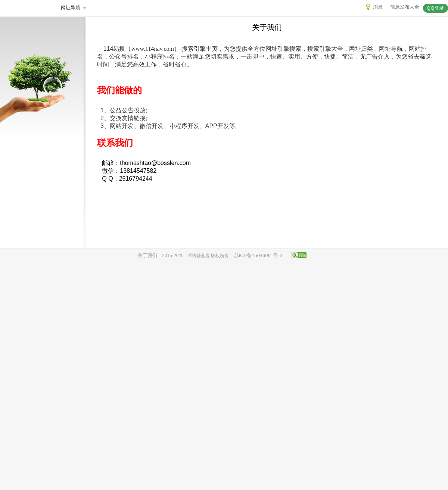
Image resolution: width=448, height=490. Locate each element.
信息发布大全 (405, 7)
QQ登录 (435, 8)
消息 (374, 7)
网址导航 (74, 8)
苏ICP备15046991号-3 (258, 255)
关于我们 (147, 255)
